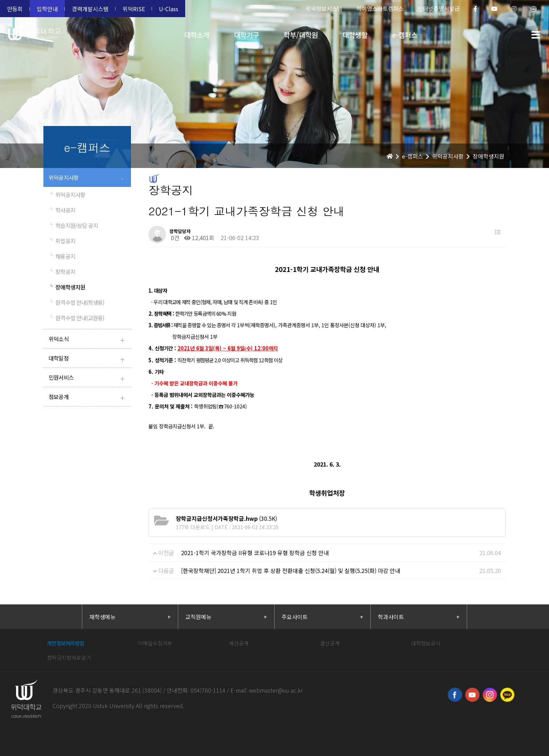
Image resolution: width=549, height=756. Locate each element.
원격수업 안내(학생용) (77, 302)
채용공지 (62, 256)
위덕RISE (134, 9)
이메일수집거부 (155, 643)
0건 (174, 238)
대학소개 (197, 35)
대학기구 (246, 35)
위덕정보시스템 (324, 8)
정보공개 (88, 397)
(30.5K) (226, 518)
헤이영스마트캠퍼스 (380, 8)
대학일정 (88, 359)
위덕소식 (88, 340)
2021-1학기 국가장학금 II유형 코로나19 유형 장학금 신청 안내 (255, 553)
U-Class (169, 9)
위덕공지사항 (88, 178)
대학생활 (355, 35)
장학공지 (62, 272)
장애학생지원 (67, 287)
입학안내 (47, 9)
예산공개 (239, 643)
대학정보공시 (426, 643)
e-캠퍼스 (405, 35)
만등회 (15, 9)
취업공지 (62, 241)
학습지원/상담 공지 (73, 225)
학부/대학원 (301, 35)
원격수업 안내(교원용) (77, 318)
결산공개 (330, 643)
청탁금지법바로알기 (69, 657)
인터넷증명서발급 (439, 8)
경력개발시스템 (90, 9)
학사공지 (62, 210)
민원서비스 (88, 378)
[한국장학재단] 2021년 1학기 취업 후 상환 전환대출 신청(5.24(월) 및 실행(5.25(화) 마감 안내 (291, 570)
